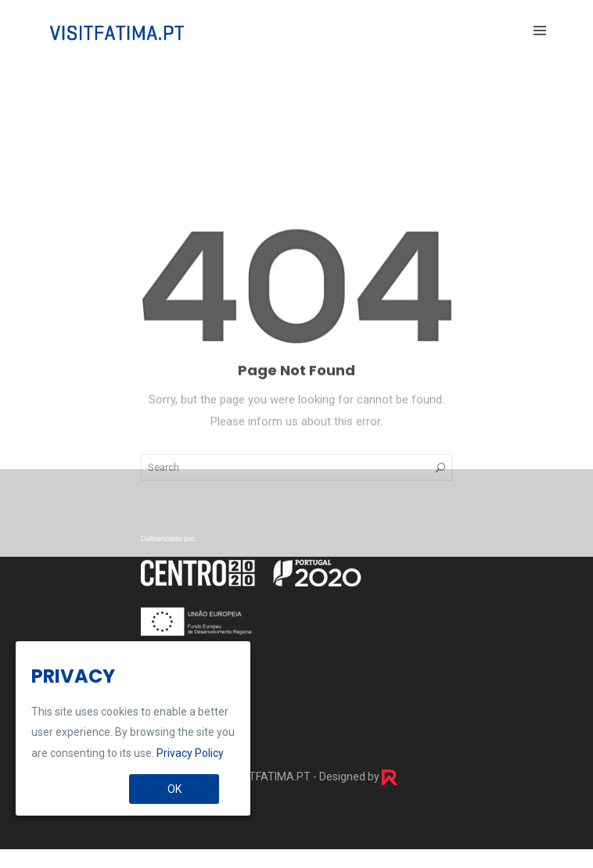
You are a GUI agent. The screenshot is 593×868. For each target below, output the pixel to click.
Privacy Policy (190, 753)
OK (174, 789)
